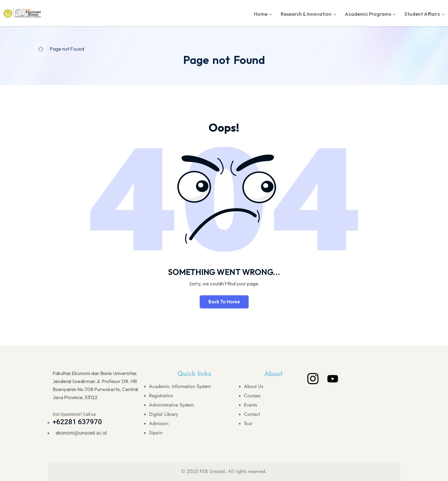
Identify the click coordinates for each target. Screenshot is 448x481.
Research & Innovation (306, 14)
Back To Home (224, 302)
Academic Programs (368, 14)
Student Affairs (422, 14)
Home (261, 14)
